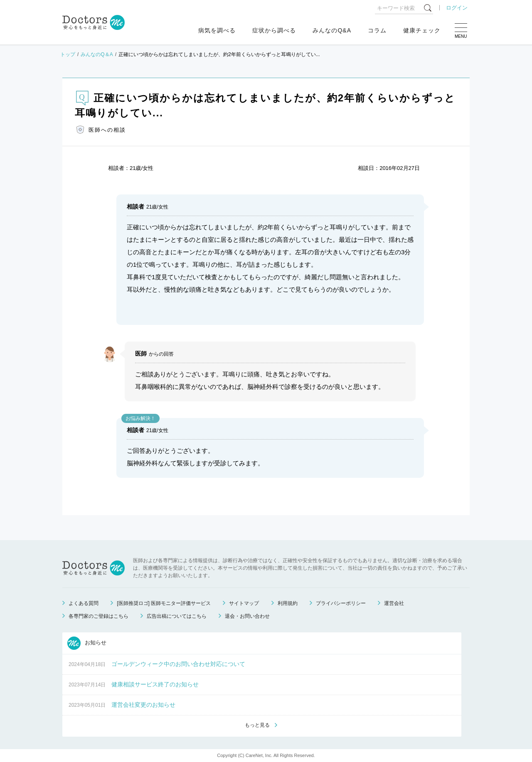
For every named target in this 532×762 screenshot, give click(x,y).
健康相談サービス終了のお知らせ (155, 684)
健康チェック (422, 30)
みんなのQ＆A (97, 54)
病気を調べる (217, 30)
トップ (68, 54)
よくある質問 (84, 603)
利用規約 (288, 603)
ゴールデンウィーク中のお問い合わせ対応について (178, 664)
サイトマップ (244, 603)
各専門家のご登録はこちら (99, 616)
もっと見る (257, 725)
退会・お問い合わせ (247, 616)
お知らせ (87, 643)
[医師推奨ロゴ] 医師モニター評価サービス (164, 603)
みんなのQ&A (332, 30)
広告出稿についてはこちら (177, 616)
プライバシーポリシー (341, 603)
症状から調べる (274, 30)
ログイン (457, 8)
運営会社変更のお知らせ (143, 705)
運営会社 (394, 603)
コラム (377, 30)
